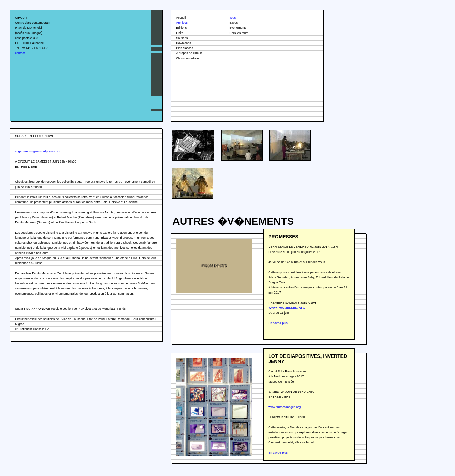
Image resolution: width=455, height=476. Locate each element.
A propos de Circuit (189, 53)
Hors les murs (239, 33)
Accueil (181, 18)
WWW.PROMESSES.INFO (287, 308)
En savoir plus (278, 323)
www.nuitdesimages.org (284, 407)
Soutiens (182, 38)
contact (20, 53)
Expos (234, 23)
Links (179, 33)
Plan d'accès (184, 48)
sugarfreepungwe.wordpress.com (37, 151)
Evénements (238, 28)
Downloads (183, 43)
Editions (181, 28)
